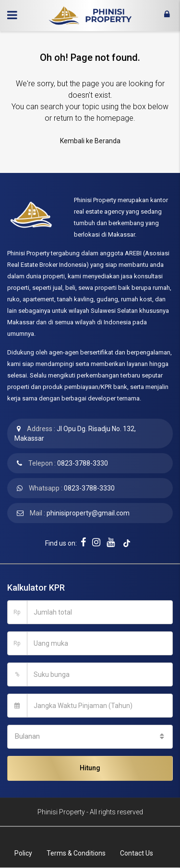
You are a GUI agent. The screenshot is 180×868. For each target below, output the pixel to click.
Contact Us (137, 853)
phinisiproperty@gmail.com (88, 513)
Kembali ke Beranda (90, 141)
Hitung (90, 768)
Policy (23, 853)
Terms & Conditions (76, 853)
